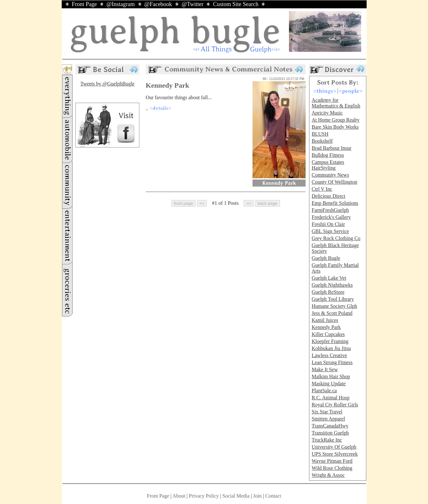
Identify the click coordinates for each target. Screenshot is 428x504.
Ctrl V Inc (322, 189)
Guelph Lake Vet (329, 278)
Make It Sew (325, 369)
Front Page (85, 4)
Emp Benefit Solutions (335, 203)
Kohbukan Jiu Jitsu (331, 348)
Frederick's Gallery (331, 217)
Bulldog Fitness (328, 155)
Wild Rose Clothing (332, 468)
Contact (273, 496)
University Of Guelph (334, 447)
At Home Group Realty (336, 120)
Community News (330, 175)
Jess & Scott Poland (332, 313)
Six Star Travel (327, 412)
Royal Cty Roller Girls (335, 405)
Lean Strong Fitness (332, 362)
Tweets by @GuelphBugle (108, 84)
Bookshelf (322, 141)
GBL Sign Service (330, 231)
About (179, 496)
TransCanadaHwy (330, 426)
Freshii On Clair (328, 224)
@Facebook (158, 4)
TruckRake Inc (327, 440)
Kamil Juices (325, 320)
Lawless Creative (329, 355)
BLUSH (320, 134)
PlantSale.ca (324, 391)
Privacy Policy (204, 496)
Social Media (236, 496)
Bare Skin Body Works (335, 127)
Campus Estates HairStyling (328, 165)
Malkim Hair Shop (331, 376)
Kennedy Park (326, 327)
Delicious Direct (328, 196)
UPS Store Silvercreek (335, 454)
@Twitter (192, 4)
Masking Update (329, 384)
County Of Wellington (334, 182)
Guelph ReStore (328, 292)
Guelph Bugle (326, 258)
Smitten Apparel (328, 419)
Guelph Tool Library (333, 299)
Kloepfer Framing (330, 341)
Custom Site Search (236, 4)
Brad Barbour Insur (331, 148)
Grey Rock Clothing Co (336, 238)
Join (258, 496)
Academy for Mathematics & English (336, 103)
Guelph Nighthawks (332, 285)
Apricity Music (327, 113)
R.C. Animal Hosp (331, 398)
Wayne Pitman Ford (332, 461)
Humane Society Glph (334, 306)
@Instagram (121, 4)
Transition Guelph (330, 433)
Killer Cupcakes (328, 334)
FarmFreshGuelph (330, 210)
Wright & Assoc (328, 475)
